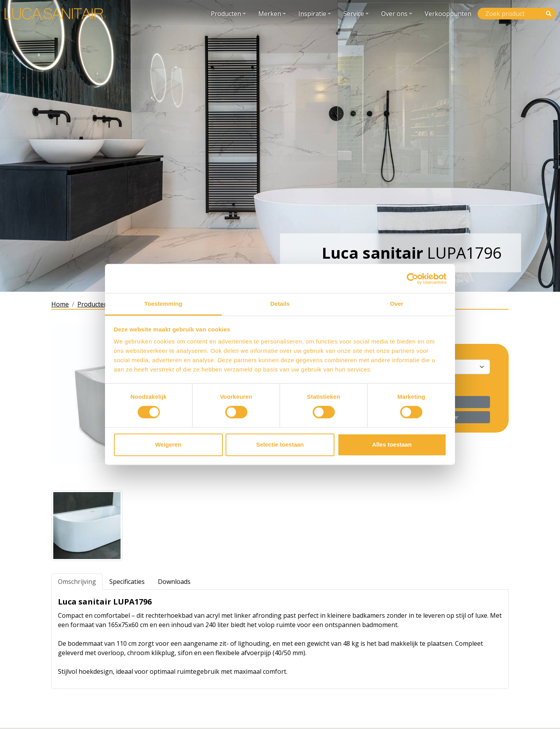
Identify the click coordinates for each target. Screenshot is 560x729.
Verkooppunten (448, 14)
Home (60, 304)
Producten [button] (226, 14)
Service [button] (354, 14)
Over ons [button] (394, 14)
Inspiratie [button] (312, 14)
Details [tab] (280, 304)
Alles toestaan (392, 444)
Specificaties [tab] (127, 582)
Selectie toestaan (280, 444)
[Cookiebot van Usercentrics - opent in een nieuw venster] (412, 279)
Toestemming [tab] (163, 304)
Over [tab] (397, 304)
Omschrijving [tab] (77, 582)
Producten (93, 304)
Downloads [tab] (174, 582)
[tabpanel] (280, 639)
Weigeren (168, 444)
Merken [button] (270, 14)
